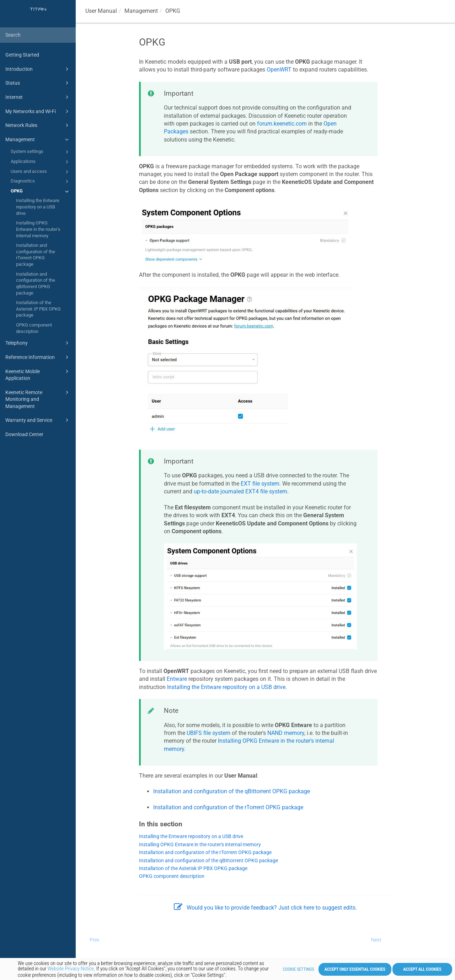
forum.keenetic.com (282, 124)
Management (38, 139)
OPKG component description (34, 328)
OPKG (41, 191)
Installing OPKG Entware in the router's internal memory (38, 229)
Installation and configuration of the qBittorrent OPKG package (36, 284)
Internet (38, 97)
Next (376, 940)
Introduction (38, 69)
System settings (41, 152)
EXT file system (260, 484)
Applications (41, 162)
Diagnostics (41, 181)
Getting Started (22, 55)
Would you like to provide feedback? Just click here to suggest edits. (265, 908)
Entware (177, 679)
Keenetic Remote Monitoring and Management (38, 399)
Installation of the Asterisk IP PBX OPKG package (38, 309)
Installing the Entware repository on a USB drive (38, 207)
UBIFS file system (208, 733)
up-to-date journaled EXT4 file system (240, 491)
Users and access (41, 172)
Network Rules (38, 125)
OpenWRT (279, 70)
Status (38, 83)
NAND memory (286, 733)
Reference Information (38, 357)
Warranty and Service (38, 420)
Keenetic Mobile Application (38, 374)
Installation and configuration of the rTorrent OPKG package (36, 255)
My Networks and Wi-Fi (38, 111)
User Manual (101, 11)
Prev (95, 940)
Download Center (24, 434)
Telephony (38, 343)
